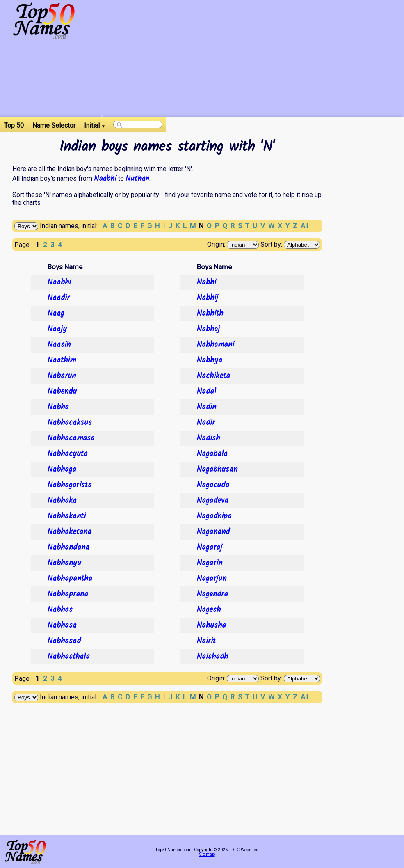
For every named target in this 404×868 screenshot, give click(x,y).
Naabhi (105, 179)
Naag (56, 314)
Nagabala (212, 454)
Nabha (58, 407)
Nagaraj (210, 547)
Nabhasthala (69, 657)
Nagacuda (213, 485)
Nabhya (210, 360)
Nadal (207, 392)
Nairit (206, 641)
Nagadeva (213, 501)
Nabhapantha (70, 579)
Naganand (213, 532)
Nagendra (212, 594)
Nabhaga (62, 469)
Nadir (206, 423)
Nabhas (60, 610)
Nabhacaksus (70, 423)
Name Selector (54, 125)
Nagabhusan (217, 469)
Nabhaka (62, 501)
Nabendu (62, 392)
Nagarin (210, 563)
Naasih (59, 345)
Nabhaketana (70, 532)
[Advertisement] (253, 60)
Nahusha (211, 625)
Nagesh (209, 610)
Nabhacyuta (68, 454)
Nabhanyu (64, 563)
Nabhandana (68, 547)
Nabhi (207, 282)
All (305, 226)
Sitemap (207, 854)
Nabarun (62, 376)
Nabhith (210, 314)
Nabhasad (64, 641)
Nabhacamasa (71, 438)
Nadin (207, 407)
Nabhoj (208, 329)
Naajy (57, 329)
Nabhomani (216, 345)
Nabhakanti (67, 516)
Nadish (208, 438)
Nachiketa (213, 376)
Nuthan (137, 179)
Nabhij (208, 298)
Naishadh (212, 657)
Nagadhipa (214, 516)
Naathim (62, 360)
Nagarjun (212, 579)
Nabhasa (62, 625)
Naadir (59, 298)
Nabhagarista (70, 485)
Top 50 (14, 125)
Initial (95, 125)
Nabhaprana (68, 594)
